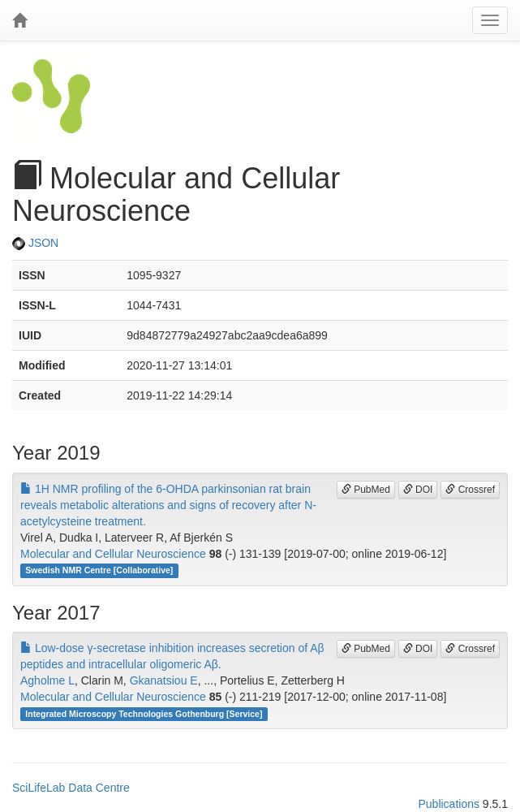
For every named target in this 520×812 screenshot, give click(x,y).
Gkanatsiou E (164, 680)
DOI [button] (418, 490)
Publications (449, 804)
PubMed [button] (366, 490)
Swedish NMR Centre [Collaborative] (99, 571)
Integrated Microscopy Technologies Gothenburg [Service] (144, 714)
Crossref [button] (470, 490)
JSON (35, 243)
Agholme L (47, 680)
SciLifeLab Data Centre (71, 788)
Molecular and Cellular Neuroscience (113, 554)
